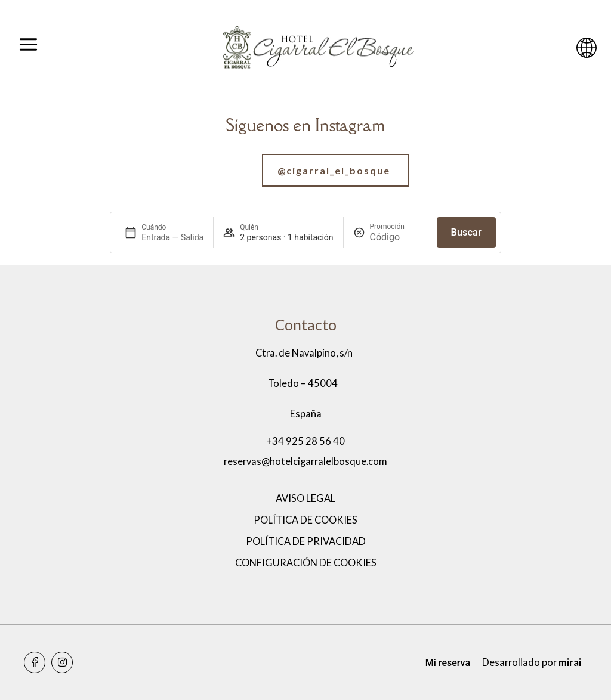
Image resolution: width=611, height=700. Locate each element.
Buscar (466, 232)
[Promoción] (399, 237)
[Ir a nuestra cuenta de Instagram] (305, 170)
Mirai (570, 662)
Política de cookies (305, 520)
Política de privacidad (306, 541)
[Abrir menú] (28, 48)
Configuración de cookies (306, 563)
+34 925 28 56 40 (305, 441)
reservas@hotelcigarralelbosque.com (305, 461)
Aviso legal (305, 498)
